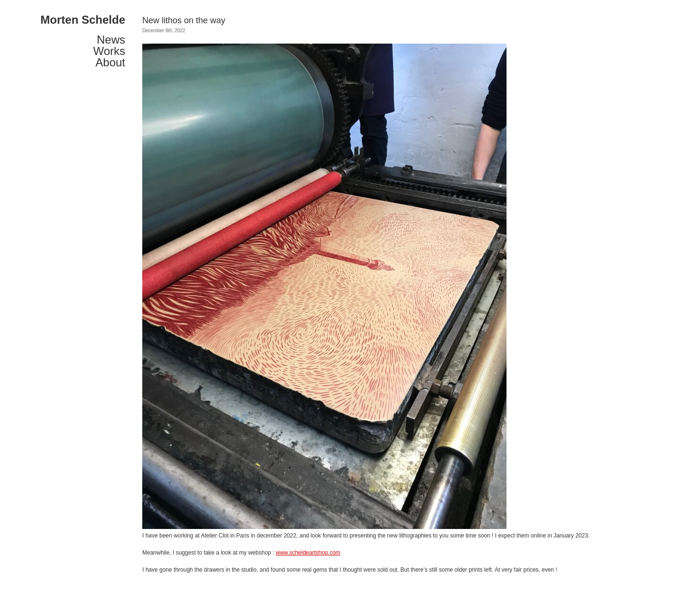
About (110, 63)
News (111, 40)
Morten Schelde (83, 20)
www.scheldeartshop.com (308, 553)
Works (109, 51)
